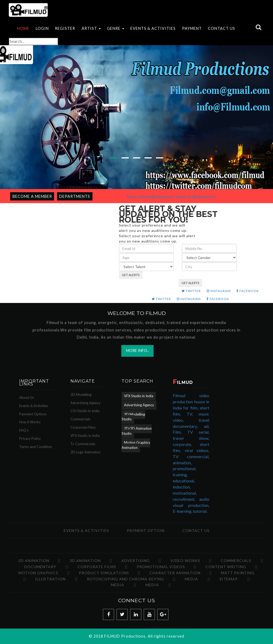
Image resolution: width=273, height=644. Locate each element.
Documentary (40, 567)
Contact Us (222, 28)
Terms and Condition (36, 447)
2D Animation (34, 561)
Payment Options (33, 414)
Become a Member (32, 196)
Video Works (185, 561)
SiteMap (229, 579)
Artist (91, 28)
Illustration (50, 579)
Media (191, 579)
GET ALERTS (131, 275)
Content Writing (226, 567)
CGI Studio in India (85, 411)
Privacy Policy (30, 438)
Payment (192, 28)
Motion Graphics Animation (136, 445)
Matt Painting (238, 573)
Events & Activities (34, 406)
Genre (116, 28)
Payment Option (146, 530)
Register (65, 28)
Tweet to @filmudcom (195, 196)
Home (23, 28)
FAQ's (24, 430)
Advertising (136, 561)
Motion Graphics (38, 573)
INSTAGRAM (219, 291)
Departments (75, 196)
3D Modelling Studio (133, 417)
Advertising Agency (85, 403)
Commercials (81, 419)
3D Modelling (81, 395)
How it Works (30, 422)
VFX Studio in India (85, 436)
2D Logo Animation (85, 452)
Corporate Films (83, 427)
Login (42, 28)
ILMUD (183, 382)
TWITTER (191, 291)
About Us (27, 397)
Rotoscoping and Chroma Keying (126, 579)
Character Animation (175, 573)
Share (132, 196)
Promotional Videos (161, 567)
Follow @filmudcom (156, 196)
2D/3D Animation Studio (137, 431)
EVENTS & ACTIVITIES (153, 28)
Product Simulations (104, 573)
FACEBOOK (248, 291)
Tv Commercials (83, 444)
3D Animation (85, 561)
